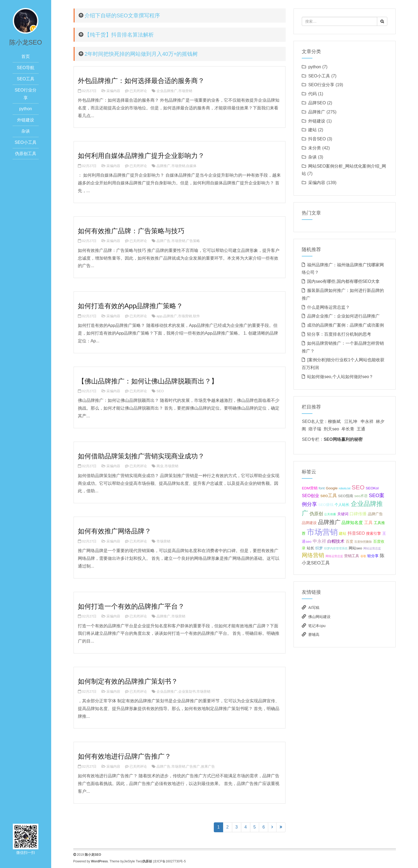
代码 (312, 94)
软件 (196, 316)
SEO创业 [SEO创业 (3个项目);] (310, 496)
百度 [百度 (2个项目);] (349, 542)
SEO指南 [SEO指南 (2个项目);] (346, 496)
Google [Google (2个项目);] (332, 488)
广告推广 (193, 766)
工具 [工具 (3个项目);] (368, 523)
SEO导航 (26, 68)
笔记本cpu (317, 626)
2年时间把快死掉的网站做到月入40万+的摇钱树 (141, 54)
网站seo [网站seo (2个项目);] (355, 548)
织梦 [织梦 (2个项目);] (319, 548)
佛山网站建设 (319, 617)
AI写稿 (314, 608)
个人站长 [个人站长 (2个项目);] (342, 505)
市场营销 (185, 91)
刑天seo (331, 429)
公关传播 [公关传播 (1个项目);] (330, 514)
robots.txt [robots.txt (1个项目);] (345, 488)
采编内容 (113, 91)
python (26, 109)
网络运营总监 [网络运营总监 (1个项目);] (334, 556)
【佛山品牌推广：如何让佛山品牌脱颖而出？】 (148, 381)
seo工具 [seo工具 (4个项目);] (329, 496)
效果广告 (208, 766)
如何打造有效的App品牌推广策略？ (130, 306)
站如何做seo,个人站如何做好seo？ (340, 377)
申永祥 (367, 421)
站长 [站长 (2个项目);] (311, 548)
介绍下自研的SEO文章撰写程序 (122, 15)
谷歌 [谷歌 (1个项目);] (363, 556)
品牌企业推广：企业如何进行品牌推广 (343, 316)
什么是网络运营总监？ (328, 307)
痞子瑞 (315, 429)
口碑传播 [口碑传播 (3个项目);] (358, 514)
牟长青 (348, 429)
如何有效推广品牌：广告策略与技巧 (131, 231)
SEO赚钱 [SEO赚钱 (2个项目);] (326, 505)
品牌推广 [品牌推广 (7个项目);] (329, 522)
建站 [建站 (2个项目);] (343, 534)
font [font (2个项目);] (322, 488)
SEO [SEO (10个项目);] (358, 487)
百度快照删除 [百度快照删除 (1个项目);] (363, 542)
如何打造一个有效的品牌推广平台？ (131, 606)
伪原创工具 (26, 154)
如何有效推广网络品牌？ (114, 531)
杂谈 (26, 131)
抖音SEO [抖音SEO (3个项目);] (356, 533)
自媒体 (191, 166)
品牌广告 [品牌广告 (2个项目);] (375, 514)
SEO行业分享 (321, 85)
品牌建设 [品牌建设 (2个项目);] (309, 523)
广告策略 (193, 241)
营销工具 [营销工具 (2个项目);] (352, 556)
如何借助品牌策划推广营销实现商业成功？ (141, 456)
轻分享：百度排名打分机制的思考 (339, 334)
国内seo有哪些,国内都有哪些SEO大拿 (343, 281)
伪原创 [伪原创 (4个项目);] (316, 514)
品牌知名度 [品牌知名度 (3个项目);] (352, 523)
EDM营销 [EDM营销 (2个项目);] (310, 488)
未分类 (315, 148)
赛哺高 (314, 635)
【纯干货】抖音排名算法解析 (119, 35)
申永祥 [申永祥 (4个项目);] (319, 541)
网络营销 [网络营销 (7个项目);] (313, 555)
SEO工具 (26, 79)
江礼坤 (351, 421)
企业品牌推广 (167, 91)
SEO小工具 (26, 142)
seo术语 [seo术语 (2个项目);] (361, 496)
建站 (312, 130)
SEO (160, 391)
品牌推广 (163, 166)
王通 (361, 429)
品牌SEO (317, 103)
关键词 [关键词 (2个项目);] (343, 514)
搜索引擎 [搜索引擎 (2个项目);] (373, 534)
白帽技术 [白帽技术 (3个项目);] (336, 541)
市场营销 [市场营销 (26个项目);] (322, 532)
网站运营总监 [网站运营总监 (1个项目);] (372, 548)
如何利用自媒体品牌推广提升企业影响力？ (141, 156)
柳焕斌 (334, 421)
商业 (160, 466)
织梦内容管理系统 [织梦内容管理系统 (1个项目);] (336, 548)
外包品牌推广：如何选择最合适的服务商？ (141, 81)
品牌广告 (163, 241)
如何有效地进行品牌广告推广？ (124, 756)
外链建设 (26, 120)
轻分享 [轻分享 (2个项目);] (373, 556)
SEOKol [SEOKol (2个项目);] (372, 488)
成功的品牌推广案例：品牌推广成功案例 (345, 325)
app (159, 316)
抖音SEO (317, 139)
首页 (26, 56)
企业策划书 (187, 691)
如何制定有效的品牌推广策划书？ (128, 681)
